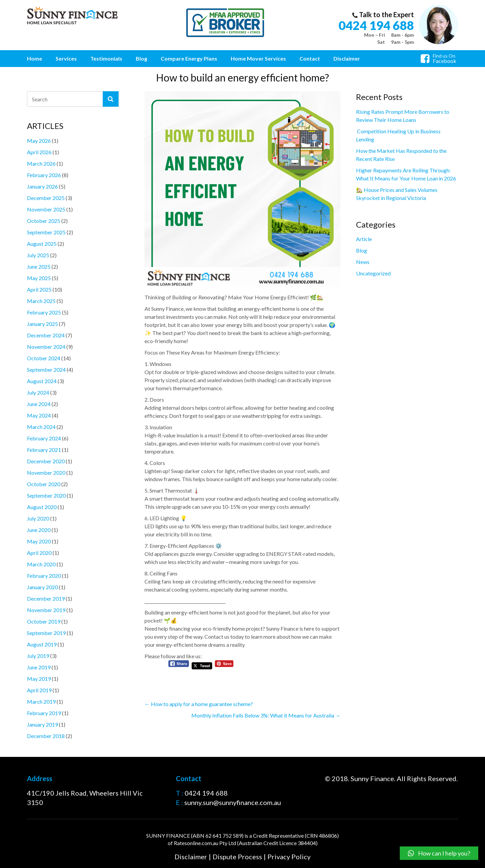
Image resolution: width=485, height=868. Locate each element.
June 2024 (39, 404)
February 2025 (44, 312)
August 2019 (42, 644)
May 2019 (39, 679)
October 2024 (44, 358)
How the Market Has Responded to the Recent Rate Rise (401, 155)
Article (364, 239)
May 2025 (39, 278)
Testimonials (106, 58)
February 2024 (44, 438)
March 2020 (41, 564)
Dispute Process (237, 857)
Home (35, 58)
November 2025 (46, 209)
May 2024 (39, 415)
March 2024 (41, 427)
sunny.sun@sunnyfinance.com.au (233, 803)
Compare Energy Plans (189, 58)
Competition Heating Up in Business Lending (398, 135)
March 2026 (41, 163)
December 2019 (46, 598)
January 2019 (42, 724)
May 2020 (39, 541)
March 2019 (41, 702)
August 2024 (42, 381)
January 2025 (42, 324)
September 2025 (46, 232)
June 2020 (39, 530)
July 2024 (38, 392)
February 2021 (44, 450)
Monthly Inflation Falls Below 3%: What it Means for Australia (266, 715)
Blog (141, 58)
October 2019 (44, 621)
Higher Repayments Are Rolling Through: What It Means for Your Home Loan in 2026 (406, 174)
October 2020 (44, 484)
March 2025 (41, 301)
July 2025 (38, 255)
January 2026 (42, 186)
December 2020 (46, 461)
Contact (310, 58)
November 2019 (46, 610)
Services (66, 58)
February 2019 (44, 713)
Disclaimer (347, 58)
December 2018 (46, 736)
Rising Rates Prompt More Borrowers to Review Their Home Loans (403, 116)
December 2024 (46, 335)
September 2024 (46, 370)
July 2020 (38, 518)
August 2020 (42, 507)
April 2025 (39, 289)
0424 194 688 (376, 25)
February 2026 (44, 175)
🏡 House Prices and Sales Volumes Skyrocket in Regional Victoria (397, 194)
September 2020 (46, 495)
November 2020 (46, 473)
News (363, 262)
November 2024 (46, 347)
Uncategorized (373, 273)
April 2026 (39, 152)
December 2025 (46, 198)
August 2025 (42, 244)
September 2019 (46, 633)
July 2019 (38, 656)
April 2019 (39, 690)
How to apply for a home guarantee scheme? (199, 704)
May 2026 (39, 141)
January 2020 (42, 587)
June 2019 (39, 667)
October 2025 (44, 221)
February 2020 (44, 576)
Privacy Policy (289, 857)
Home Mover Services (258, 58)
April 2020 (39, 553)
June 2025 (39, 266)
